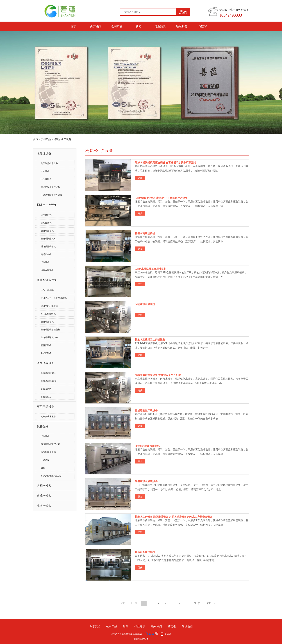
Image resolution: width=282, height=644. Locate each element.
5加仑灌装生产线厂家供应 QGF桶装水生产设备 (161, 198)
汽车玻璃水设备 (48, 417)
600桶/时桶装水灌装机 (147, 446)
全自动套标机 (47, 231)
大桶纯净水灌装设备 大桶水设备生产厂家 (158, 375)
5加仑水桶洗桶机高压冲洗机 (151, 269)
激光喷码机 (46, 353)
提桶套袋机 (46, 254)
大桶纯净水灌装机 (145, 304)
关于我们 (95, 26)
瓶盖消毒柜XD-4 (48, 373)
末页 (208, 603)
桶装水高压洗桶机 (145, 233)
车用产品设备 (46, 407)
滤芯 (43, 468)
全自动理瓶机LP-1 (49, 337)
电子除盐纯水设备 (49, 163)
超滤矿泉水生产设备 (50, 187)
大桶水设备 (44, 486)
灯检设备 (45, 262)
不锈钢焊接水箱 (48, 452)
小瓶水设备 (44, 506)
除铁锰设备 (46, 179)
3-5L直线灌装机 (48, 314)
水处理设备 (44, 153)
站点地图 (187, 626)
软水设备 (45, 171)
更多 (140, 178)
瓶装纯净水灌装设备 (146, 481)
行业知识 (160, 26)
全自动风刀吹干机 (49, 306)
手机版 (168, 634)
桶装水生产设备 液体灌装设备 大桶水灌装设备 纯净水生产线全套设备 (174, 517)
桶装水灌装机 (47, 270)
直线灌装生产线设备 (146, 411)
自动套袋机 (46, 223)
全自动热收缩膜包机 (50, 330)
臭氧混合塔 (46, 389)
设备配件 (43, 426)
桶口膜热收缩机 (48, 246)
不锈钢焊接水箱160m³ (51, 476)
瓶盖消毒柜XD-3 (48, 381)
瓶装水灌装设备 (47, 280)
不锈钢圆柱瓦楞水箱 (50, 444)
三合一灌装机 (47, 290)
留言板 (203, 26)
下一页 (197, 603)
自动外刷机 (46, 215)
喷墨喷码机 (46, 345)
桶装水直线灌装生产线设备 (150, 340)
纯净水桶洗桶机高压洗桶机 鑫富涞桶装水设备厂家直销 (165, 163)
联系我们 (182, 26)
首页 (74, 26)
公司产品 (117, 26)
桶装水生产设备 (62, 139)
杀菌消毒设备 (46, 363)
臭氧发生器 (46, 397)
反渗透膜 (45, 460)
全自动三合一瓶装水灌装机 (54, 298)
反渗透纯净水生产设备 (51, 195)
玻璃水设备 (44, 496)
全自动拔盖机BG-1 (50, 239)
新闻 (138, 26)
